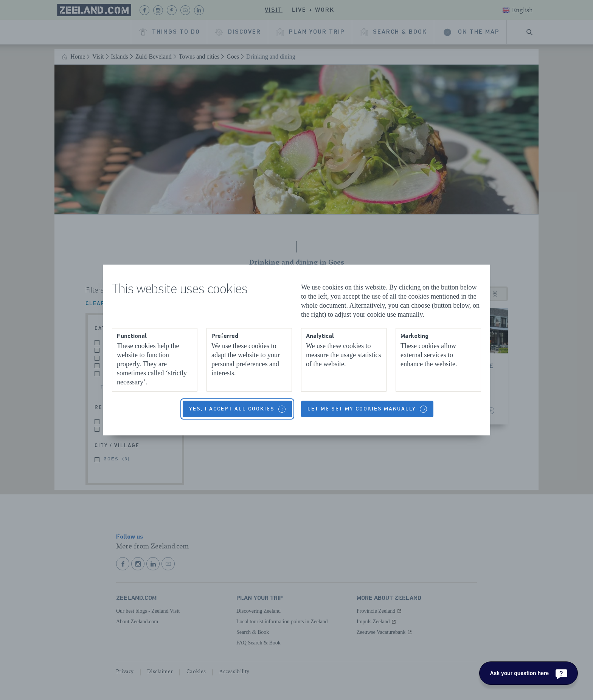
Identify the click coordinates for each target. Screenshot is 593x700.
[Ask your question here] (529, 673)
